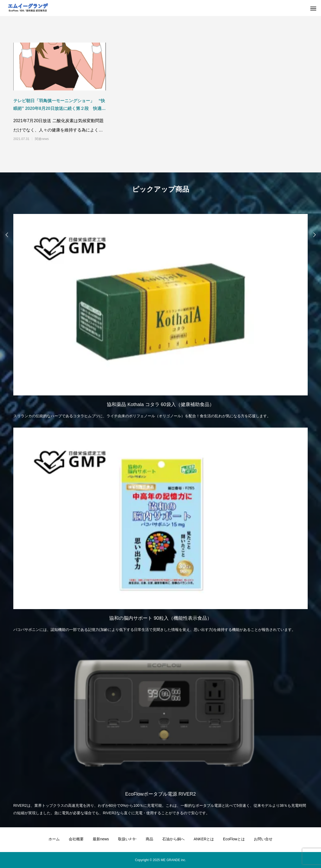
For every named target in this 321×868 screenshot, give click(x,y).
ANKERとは (204, 839)
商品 (149, 839)
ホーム (54, 839)
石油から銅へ (173, 839)
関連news (42, 139)
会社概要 (76, 839)
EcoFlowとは (234, 839)
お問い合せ (263, 839)
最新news (101, 839)
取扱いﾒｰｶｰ (127, 839)
